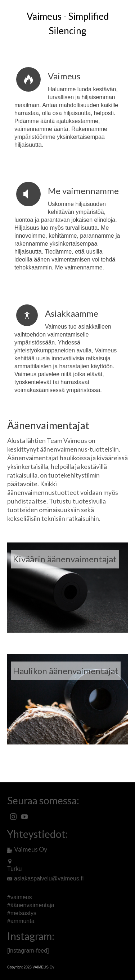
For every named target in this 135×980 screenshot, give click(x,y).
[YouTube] (24, 817)
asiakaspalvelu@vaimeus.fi (45, 878)
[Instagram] (13, 817)
